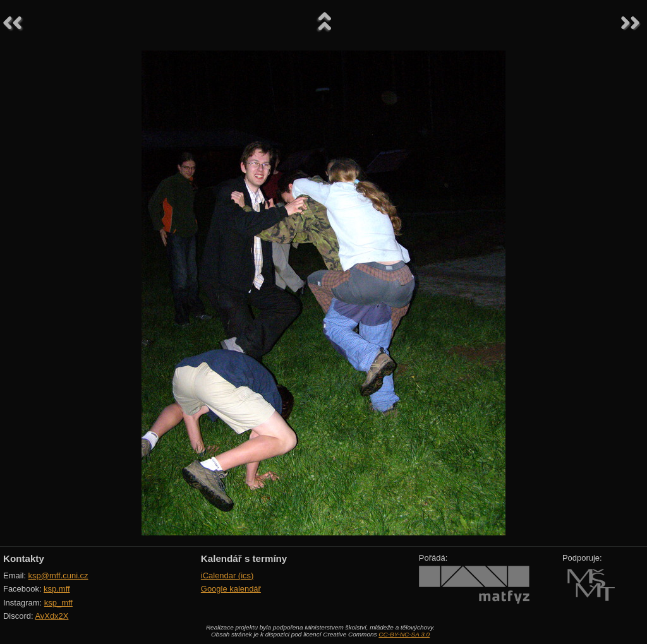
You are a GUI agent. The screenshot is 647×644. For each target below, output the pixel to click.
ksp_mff (58, 603)
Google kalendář (231, 589)
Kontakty (24, 558)
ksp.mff (57, 589)
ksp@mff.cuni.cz (58, 575)
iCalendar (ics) (227, 575)
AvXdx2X (51, 616)
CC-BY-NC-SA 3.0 (404, 634)
